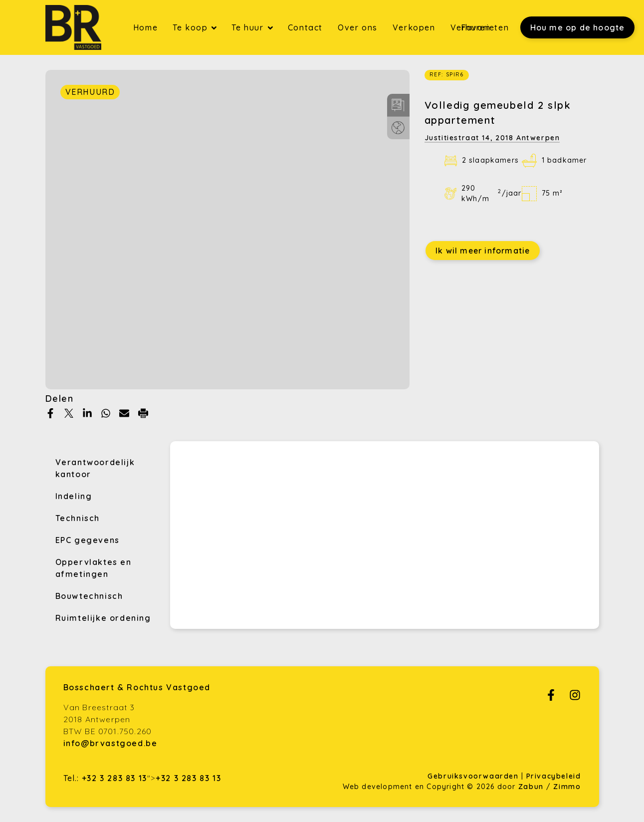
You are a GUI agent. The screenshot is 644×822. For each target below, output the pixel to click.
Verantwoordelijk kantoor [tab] (95, 468)
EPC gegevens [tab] (88, 540)
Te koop (192, 27)
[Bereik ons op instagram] (575, 698)
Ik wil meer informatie (483, 251)
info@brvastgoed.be (110, 743)
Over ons (358, 27)
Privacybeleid (554, 776)
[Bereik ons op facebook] (551, 698)
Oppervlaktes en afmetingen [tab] (94, 568)
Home (145, 27)
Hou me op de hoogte (578, 27)
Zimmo (567, 787)
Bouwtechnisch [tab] (89, 596)
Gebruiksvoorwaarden (474, 776)
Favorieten (485, 27)
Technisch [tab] (78, 518)
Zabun (531, 787)
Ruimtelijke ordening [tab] (103, 618)
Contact (305, 27)
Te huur (249, 27)
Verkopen (414, 27)
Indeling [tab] (74, 496)
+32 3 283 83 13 (114, 778)
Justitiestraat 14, (492, 138)
